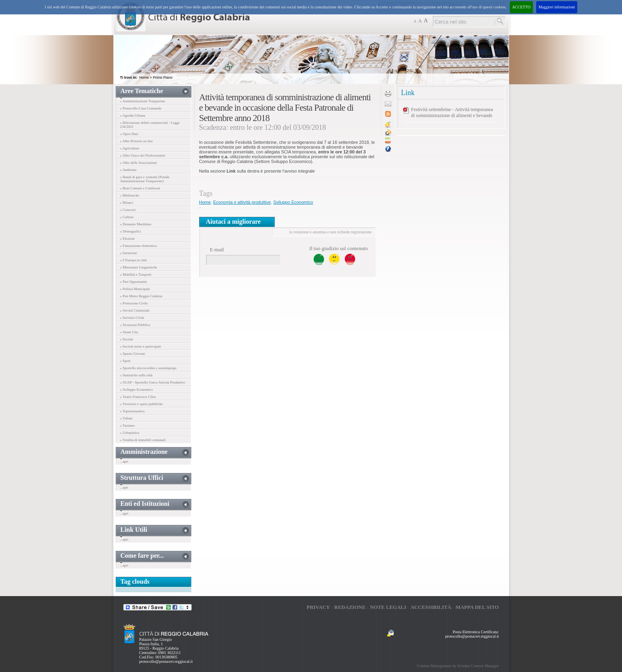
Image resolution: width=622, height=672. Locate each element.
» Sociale (127, 339)
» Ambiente (129, 170)
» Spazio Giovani (133, 354)
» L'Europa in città (134, 260)
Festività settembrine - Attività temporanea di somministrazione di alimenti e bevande (452, 112)
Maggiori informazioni (557, 7)
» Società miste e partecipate (141, 346)
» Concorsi (128, 210)
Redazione (350, 607)
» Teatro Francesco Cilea (138, 397)
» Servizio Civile (132, 318)
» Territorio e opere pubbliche (142, 404)
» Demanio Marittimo (136, 224)
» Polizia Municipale (135, 289)
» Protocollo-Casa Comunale (141, 108)
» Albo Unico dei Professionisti (143, 155)
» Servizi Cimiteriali (135, 310)
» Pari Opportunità (134, 282)
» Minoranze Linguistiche (139, 267)
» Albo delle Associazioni (139, 163)
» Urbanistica (130, 433)
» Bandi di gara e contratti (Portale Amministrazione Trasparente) (145, 179)
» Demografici (131, 231)
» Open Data (129, 134)
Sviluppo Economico (293, 202)
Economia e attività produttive (242, 202)
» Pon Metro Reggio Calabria (141, 296)
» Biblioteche (130, 195)
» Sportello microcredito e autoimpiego (148, 368)
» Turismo (128, 425)
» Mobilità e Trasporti (136, 274)
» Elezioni (128, 239)
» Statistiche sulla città (136, 375)
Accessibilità (431, 607)
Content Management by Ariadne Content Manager (458, 666)
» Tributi (126, 418)
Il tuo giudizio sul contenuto (339, 248)
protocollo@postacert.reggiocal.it (166, 661)
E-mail (217, 250)
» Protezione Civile (134, 303)
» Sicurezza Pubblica (135, 325)
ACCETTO (521, 7)
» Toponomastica (132, 411)
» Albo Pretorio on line (137, 141)
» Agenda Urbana (133, 115)
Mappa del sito (477, 607)
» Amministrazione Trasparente (143, 101)
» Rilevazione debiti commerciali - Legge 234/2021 (150, 125)
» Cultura (127, 217)
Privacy (318, 607)
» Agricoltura (130, 148)
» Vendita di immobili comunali (143, 440)
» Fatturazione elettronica (139, 246)
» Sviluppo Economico (137, 390)
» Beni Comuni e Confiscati (140, 188)
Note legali (388, 607)
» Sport (125, 361)
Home (144, 78)
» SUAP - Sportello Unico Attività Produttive (153, 382)
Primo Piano (163, 78)
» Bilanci (127, 203)
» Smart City (129, 332)
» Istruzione (129, 253)
